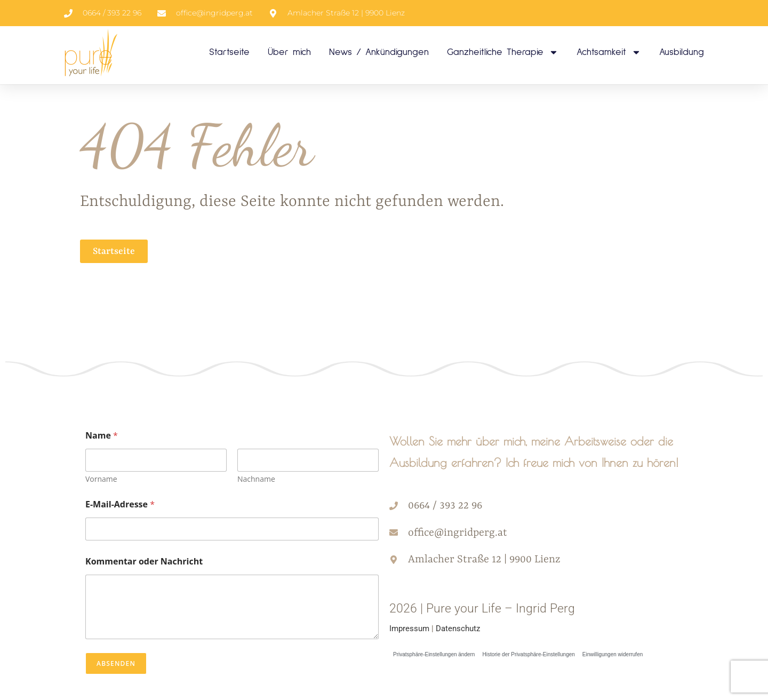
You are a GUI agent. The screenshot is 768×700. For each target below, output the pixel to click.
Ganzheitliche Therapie (503, 52)
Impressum (409, 629)
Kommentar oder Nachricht (144, 562)
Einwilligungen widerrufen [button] (613, 654)
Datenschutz (458, 629)
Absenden (116, 663)
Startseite (229, 52)
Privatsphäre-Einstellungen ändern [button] (434, 654)
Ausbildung (682, 52)
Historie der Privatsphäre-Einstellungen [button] (528, 654)
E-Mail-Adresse (120, 504)
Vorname (101, 479)
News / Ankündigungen (379, 52)
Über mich (289, 52)
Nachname (256, 479)
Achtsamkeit (609, 52)
